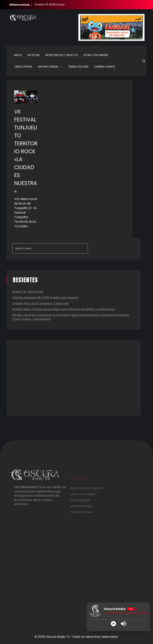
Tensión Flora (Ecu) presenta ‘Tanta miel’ (41, 303)
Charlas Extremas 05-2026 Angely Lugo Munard (45, 298)
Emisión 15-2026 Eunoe (50, 5)
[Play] (113, 624)
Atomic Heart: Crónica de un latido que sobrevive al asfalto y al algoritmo (64, 309)
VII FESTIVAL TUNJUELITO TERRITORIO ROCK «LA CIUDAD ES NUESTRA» (26, 151)
